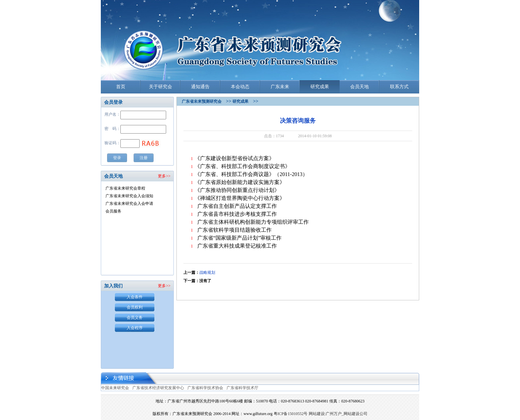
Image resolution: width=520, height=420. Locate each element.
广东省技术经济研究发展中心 (158, 388)
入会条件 (135, 297)
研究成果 (320, 87)
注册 (144, 158)
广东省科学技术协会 (205, 388)
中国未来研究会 (115, 388)
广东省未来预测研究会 (202, 101)
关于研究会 (161, 87)
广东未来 (280, 87)
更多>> (164, 176)
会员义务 (135, 318)
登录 (117, 158)
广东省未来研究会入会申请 (129, 204)
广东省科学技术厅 (242, 388)
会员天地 (359, 87)
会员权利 (135, 307)
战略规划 (207, 272)
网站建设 (317, 414)
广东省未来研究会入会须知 (129, 196)
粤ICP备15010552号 (291, 414)
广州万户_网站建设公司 (347, 414)
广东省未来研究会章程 (125, 188)
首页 (121, 87)
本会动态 (240, 87)
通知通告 (200, 87)
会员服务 (113, 211)
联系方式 (399, 87)
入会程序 (135, 328)
